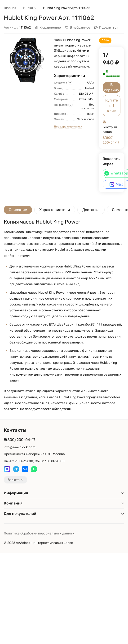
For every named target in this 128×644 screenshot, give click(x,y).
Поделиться (106, 28)
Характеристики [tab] (55, 210)
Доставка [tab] (91, 210)
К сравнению (48, 28)
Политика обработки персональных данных (39, 533)
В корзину (112, 87)
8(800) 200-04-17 (111, 140)
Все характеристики (68, 127)
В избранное (78, 28)
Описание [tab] (18, 210)
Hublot (30, 8)
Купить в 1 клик (112, 106)
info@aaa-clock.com (20, 447)
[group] (26, 60)
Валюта (15, 480)
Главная (10, 8)
